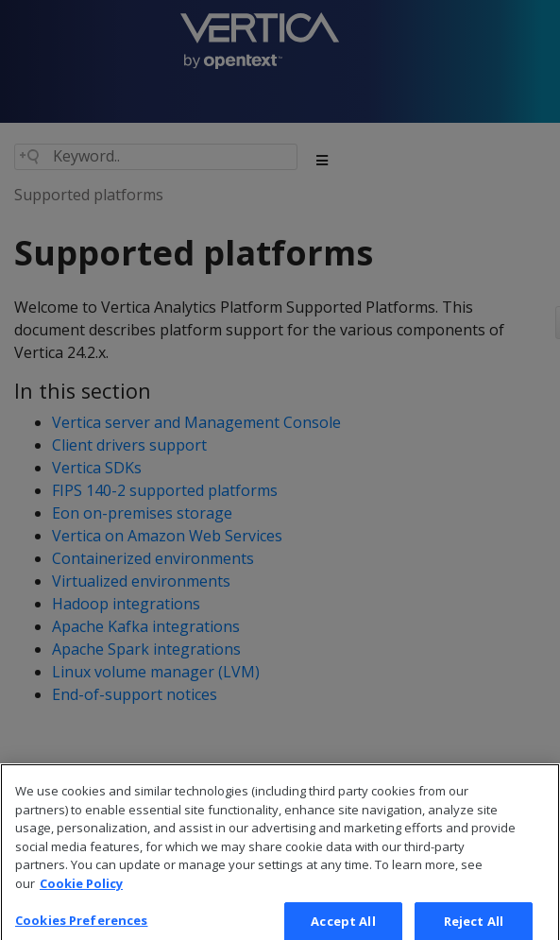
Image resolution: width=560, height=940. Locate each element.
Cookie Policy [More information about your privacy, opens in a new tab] (81, 891)
